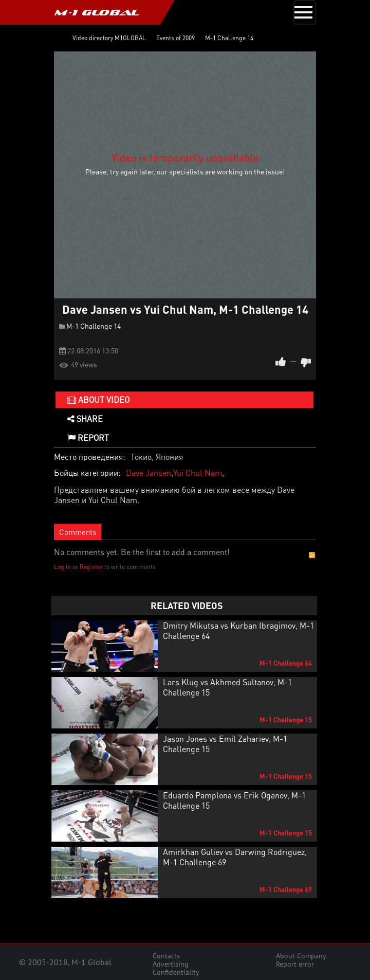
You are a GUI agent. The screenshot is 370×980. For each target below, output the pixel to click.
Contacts (166, 956)
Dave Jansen (149, 473)
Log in (62, 567)
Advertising (171, 964)
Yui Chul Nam (198, 473)
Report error (295, 964)
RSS (312, 555)
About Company (301, 956)
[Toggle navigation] (305, 12)
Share (85, 418)
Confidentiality (176, 972)
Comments (78, 532)
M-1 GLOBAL (97, 12)
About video (98, 399)
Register (91, 567)
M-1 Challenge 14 (94, 326)
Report (88, 438)
